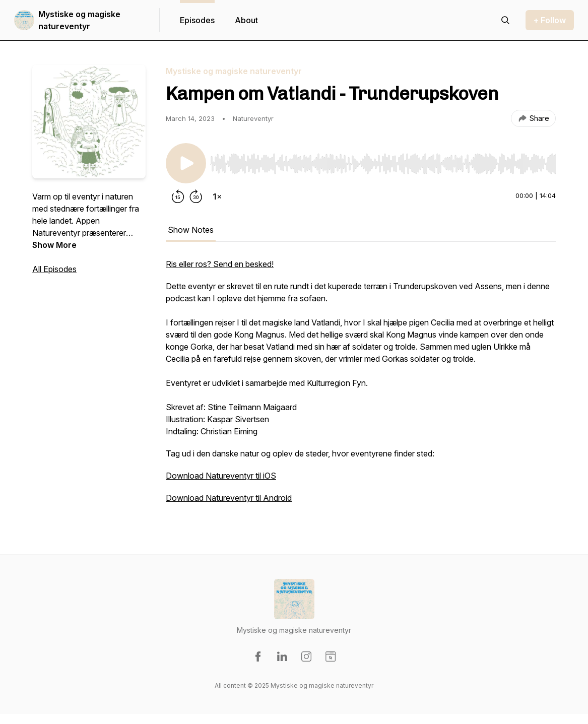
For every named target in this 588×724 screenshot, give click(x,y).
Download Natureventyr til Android (229, 498)
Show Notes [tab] (191, 230)
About (246, 20)
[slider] (383, 164)
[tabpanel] (361, 386)
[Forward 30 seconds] (196, 196)
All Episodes (54, 269)
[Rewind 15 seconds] (178, 196)
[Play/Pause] (186, 163)
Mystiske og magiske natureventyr (79, 20)
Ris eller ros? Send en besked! (220, 264)
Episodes (197, 20)
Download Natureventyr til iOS (221, 476)
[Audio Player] (383, 161)
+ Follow (550, 20)
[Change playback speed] (217, 196)
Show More (54, 245)
